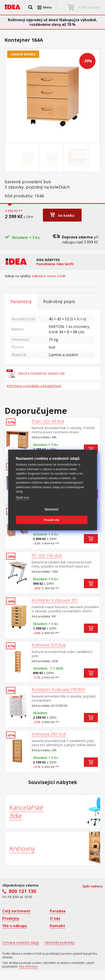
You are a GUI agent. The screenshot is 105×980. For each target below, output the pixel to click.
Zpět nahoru (92, 886)
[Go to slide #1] (28, 158)
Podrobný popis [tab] (59, 301)
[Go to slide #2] (52, 158)
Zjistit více (22, 498)
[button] (31, 7)
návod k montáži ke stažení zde (36, 373)
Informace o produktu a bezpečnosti (34, 386)
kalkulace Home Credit (49, 276)
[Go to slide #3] (77, 158)
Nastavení (52, 509)
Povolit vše (52, 520)
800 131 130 (22, 891)
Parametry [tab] (21, 301)
